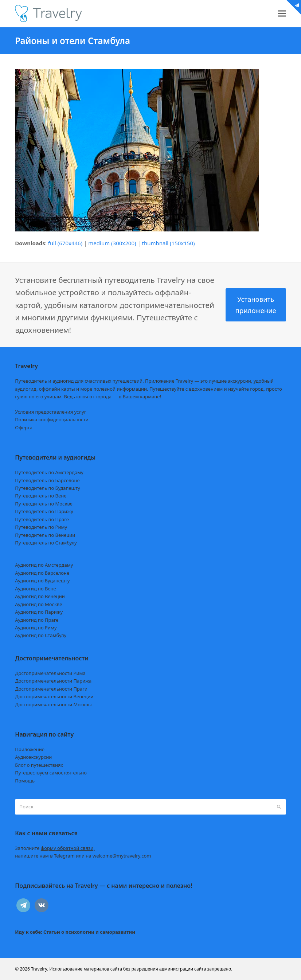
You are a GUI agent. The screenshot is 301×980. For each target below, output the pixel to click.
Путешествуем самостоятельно (51, 773)
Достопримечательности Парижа (53, 681)
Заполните (55, 848)
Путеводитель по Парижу (44, 511)
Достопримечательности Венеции (54, 696)
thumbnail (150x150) (169, 243)
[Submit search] (279, 807)
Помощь (25, 781)
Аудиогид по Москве (38, 604)
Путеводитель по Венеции (45, 535)
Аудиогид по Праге (37, 620)
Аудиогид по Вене (35, 589)
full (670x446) (65, 243)
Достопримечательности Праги (51, 689)
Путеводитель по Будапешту (48, 488)
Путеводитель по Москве (44, 504)
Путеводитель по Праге (42, 519)
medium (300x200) (112, 243)
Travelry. (40, 969)
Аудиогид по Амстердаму (44, 565)
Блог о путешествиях (39, 765)
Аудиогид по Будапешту (42, 581)
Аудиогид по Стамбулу (41, 635)
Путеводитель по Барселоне (47, 480)
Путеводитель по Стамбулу (46, 543)
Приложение (30, 749)
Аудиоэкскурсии (33, 757)
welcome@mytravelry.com (122, 856)
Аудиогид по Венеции (40, 596)
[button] (282, 14)
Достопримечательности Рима (50, 673)
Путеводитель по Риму (41, 527)
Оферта (24, 427)
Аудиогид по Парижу (39, 612)
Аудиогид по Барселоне (42, 573)
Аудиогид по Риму (36, 628)
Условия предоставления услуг (50, 412)
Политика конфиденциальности (52, 419)
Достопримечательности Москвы (53, 704)
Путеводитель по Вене (41, 496)
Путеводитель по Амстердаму (49, 472)
